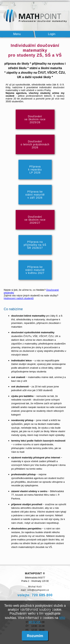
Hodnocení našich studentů (19, 298)
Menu (17, 34)
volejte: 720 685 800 (35, 595)
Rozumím (35, 636)
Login (52, 34)
